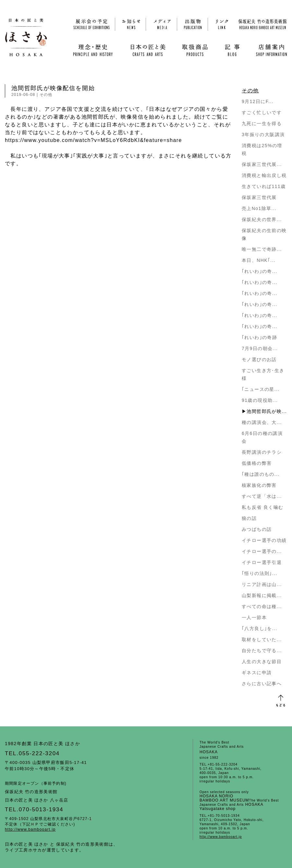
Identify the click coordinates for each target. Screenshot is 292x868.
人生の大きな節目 (262, 662)
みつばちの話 (257, 529)
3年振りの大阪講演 (263, 135)
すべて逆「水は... (262, 496)
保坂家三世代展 (259, 197)
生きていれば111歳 (264, 186)
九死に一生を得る (262, 123)
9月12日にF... (258, 101)
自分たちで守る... (262, 651)
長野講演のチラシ (262, 452)
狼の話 (249, 518)
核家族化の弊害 (259, 485)
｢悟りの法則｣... (260, 573)
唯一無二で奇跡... (262, 249)
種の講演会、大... (262, 422)
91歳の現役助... (260, 400)
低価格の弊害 (257, 463)
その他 (46, 95)
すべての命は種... (262, 606)
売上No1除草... (259, 208)
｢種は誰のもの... (261, 474)
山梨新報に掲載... (262, 595)
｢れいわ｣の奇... (260, 271)
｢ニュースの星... (261, 389)
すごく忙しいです (262, 112)
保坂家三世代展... (262, 164)
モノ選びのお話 (259, 359)
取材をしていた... (262, 639)
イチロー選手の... (262, 551)
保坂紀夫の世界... (262, 219)
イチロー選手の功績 (264, 540)
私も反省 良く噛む (263, 507)
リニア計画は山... (262, 584)
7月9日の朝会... (260, 348)
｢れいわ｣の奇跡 (259, 337)
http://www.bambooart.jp (30, 829)
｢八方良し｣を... (260, 628)
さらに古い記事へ (262, 684)
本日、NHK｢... (259, 260)
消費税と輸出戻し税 (264, 175)
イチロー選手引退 (262, 562)
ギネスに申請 (257, 673)
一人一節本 (254, 617)
